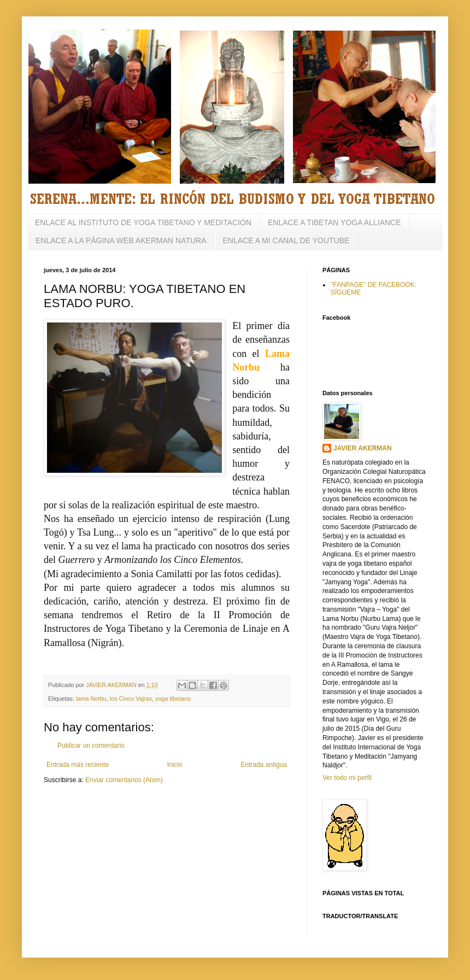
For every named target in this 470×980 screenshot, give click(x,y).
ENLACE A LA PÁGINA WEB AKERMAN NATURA (121, 240)
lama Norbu (91, 699)
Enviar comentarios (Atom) (124, 780)
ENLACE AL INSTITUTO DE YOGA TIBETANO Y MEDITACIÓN (143, 222)
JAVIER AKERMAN (363, 448)
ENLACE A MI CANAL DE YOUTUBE (286, 240)
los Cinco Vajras (131, 699)
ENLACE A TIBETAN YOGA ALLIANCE (334, 222)
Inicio (175, 765)
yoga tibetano (173, 699)
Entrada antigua (264, 765)
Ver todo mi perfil (347, 778)
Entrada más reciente (78, 765)
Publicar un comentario (91, 746)
